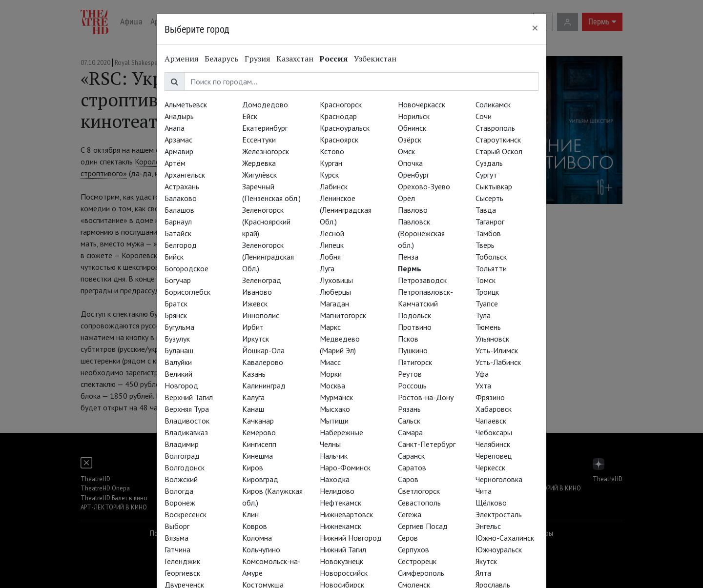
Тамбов (488, 233)
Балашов (179, 210)
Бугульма (179, 327)
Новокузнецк (341, 561)
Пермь (410, 268)
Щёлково (491, 503)
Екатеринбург (265, 128)
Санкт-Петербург (427, 444)
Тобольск (491, 257)
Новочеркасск (422, 104)
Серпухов (414, 549)
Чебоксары (494, 432)
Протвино (415, 327)
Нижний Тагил (343, 549)
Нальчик (334, 456)
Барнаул (178, 222)
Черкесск (490, 467)
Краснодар (338, 116)
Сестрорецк (417, 561)
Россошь (412, 385)
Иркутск (256, 339)
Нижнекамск (341, 526)
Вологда (179, 491)
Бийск (174, 257)
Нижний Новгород (351, 538)
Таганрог (490, 222)
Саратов (412, 467)
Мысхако (335, 409)
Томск (486, 280)
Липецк (332, 245)
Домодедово (265, 104)
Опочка (410, 163)
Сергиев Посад (423, 526)
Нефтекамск (341, 503)
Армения (182, 59)
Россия (334, 59)
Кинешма (258, 456)
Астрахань (182, 186)
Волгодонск (185, 467)
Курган (331, 163)
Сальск (409, 421)
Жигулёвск (259, 175)
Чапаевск (491, 421)
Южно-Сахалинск (505, 538)
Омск (406, 151)
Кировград (260, 479)
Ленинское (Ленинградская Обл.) (346, 210)
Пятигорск (415, 362)
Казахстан (295, 59)
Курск (329, 175)
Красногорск (341, 104)
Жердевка (259, 163)
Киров (253, 467)
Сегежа (410, 514)
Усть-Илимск (497, 350)
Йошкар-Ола (263, 350)
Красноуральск (345, 128)
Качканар (258, 421)
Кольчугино (261, 549)
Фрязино (490, 397)
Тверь (485, 245)
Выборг (177, 526)
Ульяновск (492, 339)
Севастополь (419, 503)
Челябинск (493, 444)
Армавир (179, 151)
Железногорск (266, 151)
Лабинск (334, 186)
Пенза (408, 257)
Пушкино (413, 350)
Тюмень (488, 327)
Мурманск (336, 397)
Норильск (414, 116)
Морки (331, 374)
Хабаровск (494, 409)
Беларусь (222, 59)
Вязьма (176, 538)
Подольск (414, 315)
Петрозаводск (422, 280)
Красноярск (339, 140)
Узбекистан (375, 59)
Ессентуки (259, 140)
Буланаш (179, 350)
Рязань (409, 409)
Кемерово (259, 432)
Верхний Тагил (189, 397)
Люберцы (335, 292)
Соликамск (493, 104)
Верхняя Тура (187, 409)
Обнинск (412, 128)
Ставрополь (495, 128)
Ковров (255, 526)
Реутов (410, 374)
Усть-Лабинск (498, 362)
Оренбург (414, 175)
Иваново (257, 292)
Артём (175, 163)
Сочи (484, 116)
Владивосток (187, 421)
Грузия (258, 59)
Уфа (482, 374)
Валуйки (178, 362)
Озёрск (410, 140)
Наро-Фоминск (345, 467)
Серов (408, 538)
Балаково (181, 198)
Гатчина (177, 549)
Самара (410, 432)
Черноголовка (499, 479)
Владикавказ (186, 432)
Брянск (176, 315)
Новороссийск (344, 573)
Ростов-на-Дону (426, 397)
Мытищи (334, 421)
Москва (332, 385)
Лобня (330, 257)
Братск (176, 304)
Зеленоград (262, 280)
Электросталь (499, 514)
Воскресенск (186, 514)
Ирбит (253, 327)
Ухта (483, 385)
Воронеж (180, 503)
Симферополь (421, 573)
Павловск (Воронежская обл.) (421, 233)
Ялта (483, 573)
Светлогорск (419, 491)
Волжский (181, 479)
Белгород (181, 245)
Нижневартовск (346, 514)
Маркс (330, 327)
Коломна (257, 538)
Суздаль (489, 163)
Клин (250, 514)
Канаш (253, 409)
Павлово (413, 210)
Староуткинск (498, 140)
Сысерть (489, 198)
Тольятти (491, 268)
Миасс (330, 362)
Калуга (253, 397)
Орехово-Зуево (424, 186)
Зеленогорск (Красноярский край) (266, 222)
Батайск (178, 233)
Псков (408, 339)
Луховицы (336, 280)
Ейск (250, 116)
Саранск (411, 456)
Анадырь (179, 116)
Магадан (334, 304)
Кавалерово (263, 362)
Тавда (486, 210)
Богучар (178, 280)
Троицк (487, 292)
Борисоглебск (187, 292)
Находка (335, 479)
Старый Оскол (499, 151)
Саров (408, 479)
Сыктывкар (494, 186)
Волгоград (182, 456)
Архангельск (185, 175)
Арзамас (178, 140)
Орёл (406, 198)
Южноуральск (499, 549)
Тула (483, 315)
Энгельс (488, 526)
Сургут (486, 175)
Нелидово (337, 491)
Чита (484, 491)
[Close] (535, 28)
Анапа (175, 128)
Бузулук (177, 339)
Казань (254, 374)
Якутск (486, 561)
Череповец (494, 456)
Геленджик (182, 561)
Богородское (186, 268)
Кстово (332, 151)
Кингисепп (259, 444)
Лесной (332, 233)
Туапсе (487, 304)
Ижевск (255, 304)
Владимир (182, 444)
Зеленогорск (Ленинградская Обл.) (268, 257)
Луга (327, 268)
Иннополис (261, 315)
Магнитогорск (343, 315)
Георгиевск (182, 573)
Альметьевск (186, 104)
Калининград (264, 385)
